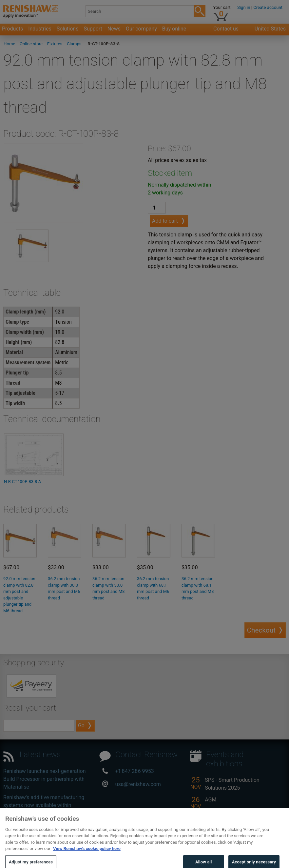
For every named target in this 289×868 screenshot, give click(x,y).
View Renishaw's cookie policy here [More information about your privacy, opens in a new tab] (87, 855)
